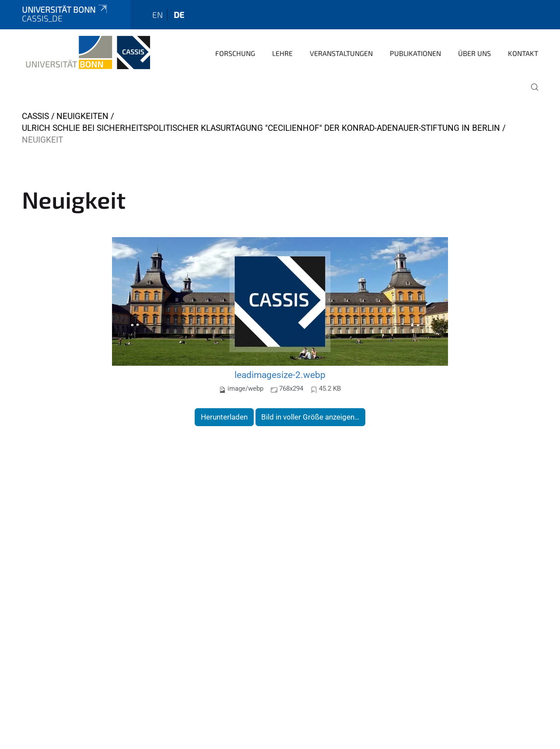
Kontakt (523, 53)
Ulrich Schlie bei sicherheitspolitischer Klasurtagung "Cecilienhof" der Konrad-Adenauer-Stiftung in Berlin (261, 128)
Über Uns (474, 53)
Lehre (282, 53)
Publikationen (415, 53)
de (179, 15)
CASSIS (35, 116)
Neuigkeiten (82, 116)
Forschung (235, 53)
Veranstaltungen (341, 53)
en (157, 15)
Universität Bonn (65, 9)
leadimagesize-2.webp (280, 375)
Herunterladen (224, 417)
